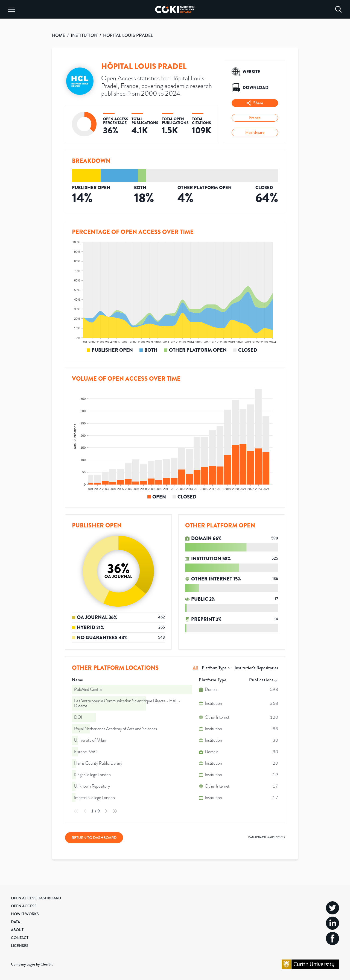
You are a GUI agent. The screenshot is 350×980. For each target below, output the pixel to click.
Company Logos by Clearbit (32, 964)
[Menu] (11, 9)
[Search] (339, 9)
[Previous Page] (85, 811)
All (195, 668)
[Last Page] (115, 811)
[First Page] (76, 811)
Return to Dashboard (94, 838)
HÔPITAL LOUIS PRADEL (128, 35)
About (17, 930)
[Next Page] (106, 811)
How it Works (25, 914)
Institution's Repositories (256, 668)
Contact (20, 938)
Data (15, 922)
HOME (59, 35)
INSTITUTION (84, 35)
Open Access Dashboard (36, 898)
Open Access (24, 906)
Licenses (20, 946)
